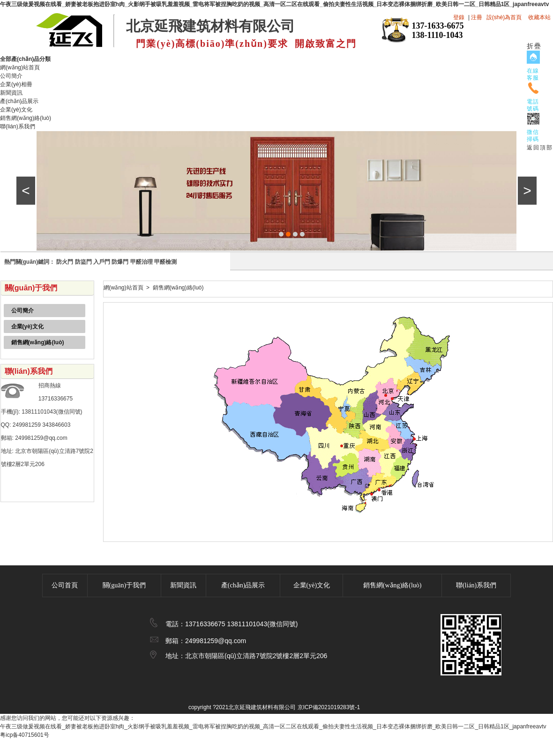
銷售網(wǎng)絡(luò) (26, 118)
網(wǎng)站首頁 (20, 67)
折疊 (534, 46)
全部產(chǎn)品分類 (29, 59)
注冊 (477, 17)
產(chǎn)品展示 (19, 101)
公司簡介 (11, 76)
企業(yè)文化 (16, 110)
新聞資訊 (11, 93)
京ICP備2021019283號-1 (329, 707)
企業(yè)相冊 (16, 84)
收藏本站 (539, 17)
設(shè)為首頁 (504, 17)
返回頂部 (540, 148)
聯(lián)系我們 (18, 126)
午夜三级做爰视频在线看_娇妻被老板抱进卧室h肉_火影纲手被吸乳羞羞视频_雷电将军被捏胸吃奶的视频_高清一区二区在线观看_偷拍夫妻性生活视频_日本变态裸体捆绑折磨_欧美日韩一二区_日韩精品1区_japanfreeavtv (274, 4)
